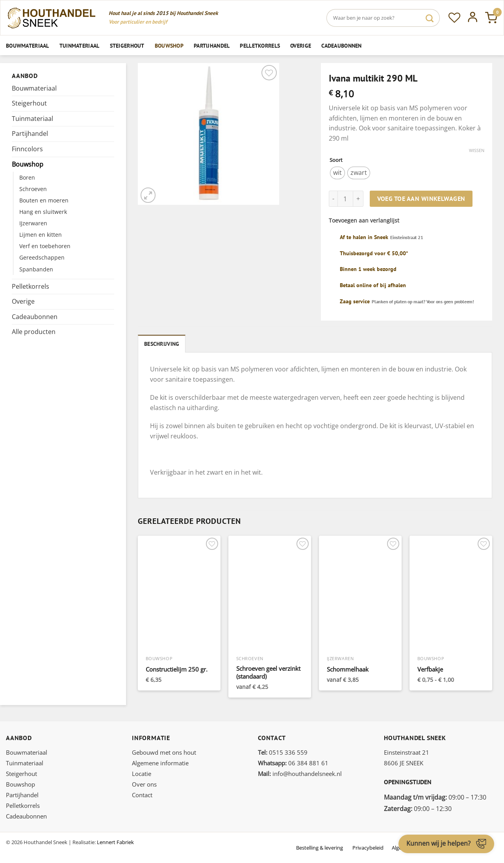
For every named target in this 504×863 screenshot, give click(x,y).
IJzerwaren (33, 223)
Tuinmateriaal (80, 45)
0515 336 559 (283, 752)
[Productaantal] (345, 199)
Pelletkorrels (260, 45)
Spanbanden (36, 269)
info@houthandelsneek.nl (300, 773)
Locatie (142, 773)
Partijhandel (212, 45)
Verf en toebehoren (45, 246)
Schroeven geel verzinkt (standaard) (268, 672)
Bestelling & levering (320, 847)
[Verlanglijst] (454, 18)
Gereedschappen (42, 257)
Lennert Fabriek (115, 841)
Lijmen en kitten (41, 235)
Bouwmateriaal (28, 45)
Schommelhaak (348, 669)
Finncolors (27, 149)
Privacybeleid (368, 847)
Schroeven (33, 189)
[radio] (337, 173)
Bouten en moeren (44, 200)
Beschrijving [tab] (161, 343)
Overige (301, 45)
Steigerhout (127, 45)
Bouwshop (169, 45)
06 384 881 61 (293, 762)
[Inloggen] (473, 18)
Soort (336, 160)
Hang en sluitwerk (43, 212)
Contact (142, 794)
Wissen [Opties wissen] (477, 150)
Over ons (144, 783)
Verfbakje (430, 669)
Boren (27, 177)
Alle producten (34, 332)
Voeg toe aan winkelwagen (421, 199)
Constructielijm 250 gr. (177, 669)
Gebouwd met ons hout (164, 752)
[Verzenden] (430, 18)
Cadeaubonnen (341, 45)
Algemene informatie (160, 762)
